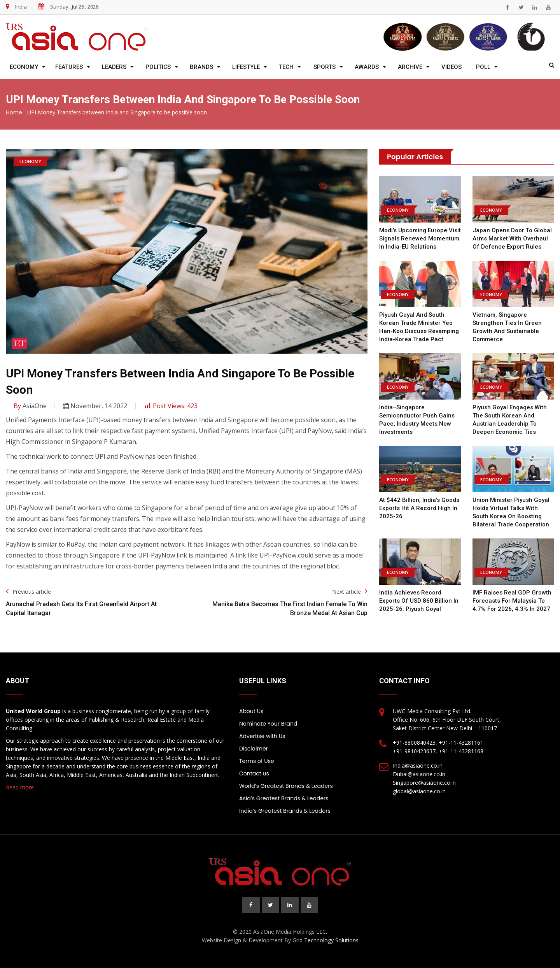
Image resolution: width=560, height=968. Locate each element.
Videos (451, 67)
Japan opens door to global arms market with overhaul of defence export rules (512, 238)
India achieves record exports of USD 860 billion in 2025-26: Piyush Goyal (419, 601)
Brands (201, 67)
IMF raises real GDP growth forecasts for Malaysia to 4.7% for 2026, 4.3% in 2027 (512, 601)
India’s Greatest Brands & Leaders (285, 811)
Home (14, 112)
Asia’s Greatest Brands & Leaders (284, 798)
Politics (158, 67)
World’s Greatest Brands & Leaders (286, 786)
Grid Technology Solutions (325, 940)
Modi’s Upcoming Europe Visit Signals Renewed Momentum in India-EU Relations (420, 238)
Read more (20, 787)
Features (69, 67)
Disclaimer (254, 749)
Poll (483, 67)
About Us (251, 711)
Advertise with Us (262, 736)
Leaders (114, 67)
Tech (286, 67)
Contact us (254, 773)
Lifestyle (246, 67)
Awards (367, 67)
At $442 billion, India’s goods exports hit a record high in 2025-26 (419, 508)
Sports (325, 67)
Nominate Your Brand (268, 724)
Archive (410, 67)
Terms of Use (257, 761)
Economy (24, 67)
